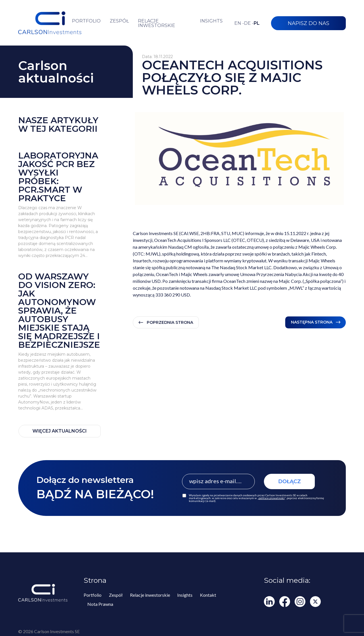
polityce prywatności (272, 498)
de (249, 23)
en (239, 23)
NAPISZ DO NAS (309, 23)
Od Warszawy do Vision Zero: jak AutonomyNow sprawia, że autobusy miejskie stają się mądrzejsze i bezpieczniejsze (59, 311)
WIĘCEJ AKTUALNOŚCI (60, 431)
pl (257, 23)
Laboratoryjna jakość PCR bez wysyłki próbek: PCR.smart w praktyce (58, 177)
